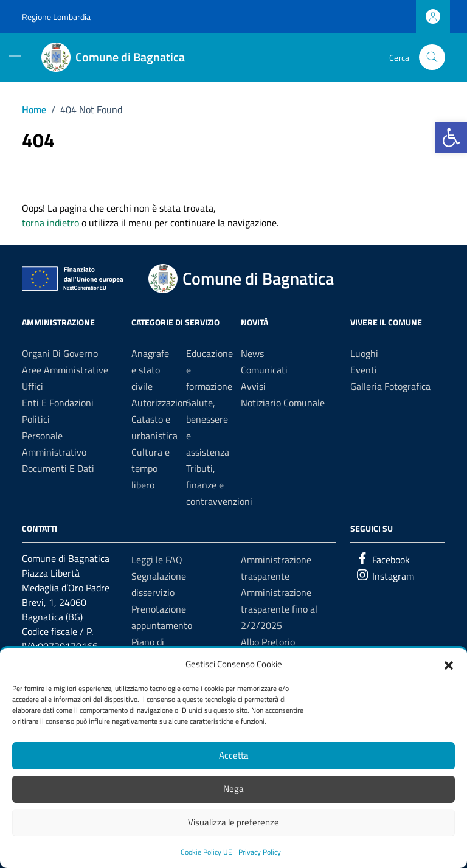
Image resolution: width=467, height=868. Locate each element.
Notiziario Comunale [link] (283, 403)
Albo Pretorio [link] (268, 642)
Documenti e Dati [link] (58, 468)
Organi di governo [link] (60, 353)
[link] (451, 137)
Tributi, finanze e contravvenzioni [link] (219, 485)
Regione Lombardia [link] (56, 17)
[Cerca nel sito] (432, 57)
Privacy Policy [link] (260, 852)
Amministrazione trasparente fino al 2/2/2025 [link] (279, 609)
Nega (233, 789)
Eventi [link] (364, 370)
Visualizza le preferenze (233, 822)
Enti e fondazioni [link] (58, 403)
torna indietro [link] (50, 223)
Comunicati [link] (264, 370)
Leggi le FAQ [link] (157, 560)
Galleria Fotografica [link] (390, 386)
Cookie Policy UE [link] (206, 852)
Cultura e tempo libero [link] (150, 468)
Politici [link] (36, 419)
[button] (449, 664)
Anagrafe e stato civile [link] (150, 370)
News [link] (252, 353)
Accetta (234, 755)
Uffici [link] (33, 386)
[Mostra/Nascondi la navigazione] (15, 56)
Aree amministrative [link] (65, 370)
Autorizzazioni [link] (161, 403)
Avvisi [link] (253, 386)
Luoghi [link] (364, 353)
